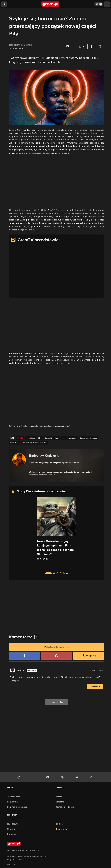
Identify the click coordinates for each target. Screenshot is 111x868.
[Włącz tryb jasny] (99, 4)
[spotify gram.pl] (63, 777)
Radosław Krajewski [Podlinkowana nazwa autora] (44, 455)
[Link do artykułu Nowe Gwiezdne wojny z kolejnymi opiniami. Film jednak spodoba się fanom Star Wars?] (57, 533)
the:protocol (61, 829)
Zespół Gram (14, 797)
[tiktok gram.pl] (19, 777)
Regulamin (12, 802)
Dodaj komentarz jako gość (57, 647)
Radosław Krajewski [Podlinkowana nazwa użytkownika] (21, 45)
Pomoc (59, 797)
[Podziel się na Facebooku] (92, 46)
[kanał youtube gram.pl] (48, 777)
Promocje (12, 834)
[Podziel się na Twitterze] (100, 46)
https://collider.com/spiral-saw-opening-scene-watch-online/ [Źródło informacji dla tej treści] (43, 426)
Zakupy (59, 824)
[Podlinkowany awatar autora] (19, 460)
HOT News (13, 824)
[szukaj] (4, 4)
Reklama (60, 802)
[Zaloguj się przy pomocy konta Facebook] (24, 656)
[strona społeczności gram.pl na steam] (77, 777)
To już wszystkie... (57, 702)
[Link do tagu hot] (20, 438)
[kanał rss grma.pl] (92, 777)
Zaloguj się (91, 656)
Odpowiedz (95, 686)
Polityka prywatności (17, 807)
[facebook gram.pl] (34, 777)
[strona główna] (51, 4)
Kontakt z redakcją (65, 807)
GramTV (11, 829)
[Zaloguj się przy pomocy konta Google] (57, 656)
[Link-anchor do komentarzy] (69, 46)
